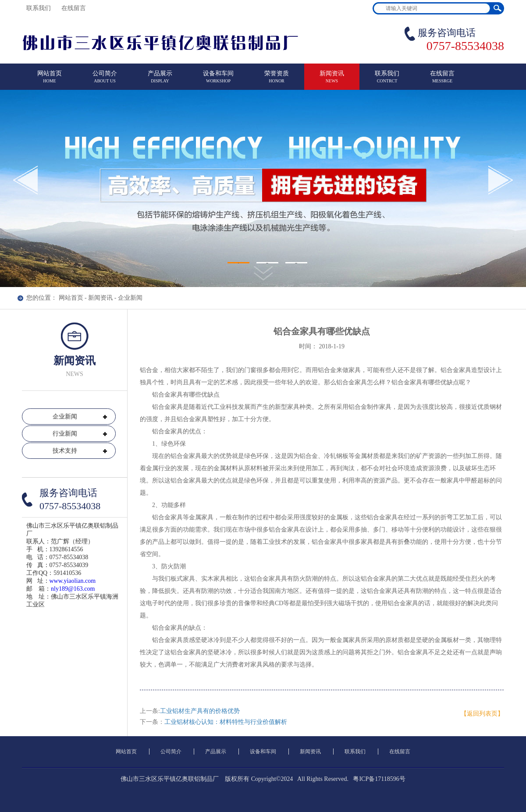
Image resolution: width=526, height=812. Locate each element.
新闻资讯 (332, 80)
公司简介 (105, 80)
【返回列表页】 (482, 714)
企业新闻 (130, 298)
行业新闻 (65, 434)
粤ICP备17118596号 (379, 779)
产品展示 (160, 80)
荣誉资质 (277, 80)
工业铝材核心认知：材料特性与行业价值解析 (226, 722)
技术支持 (65, 451)
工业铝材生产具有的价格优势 (200, 711)
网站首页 (50, 80)
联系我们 (39, 8)
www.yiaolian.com (73, 581)
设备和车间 (218, 80)
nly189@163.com (73, 589)
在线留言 (75, 8)
